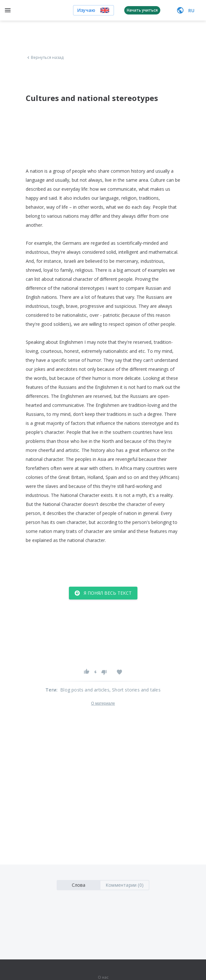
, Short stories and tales (135, 690)
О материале (103, 703)
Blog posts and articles (85, 690)
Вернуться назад (45, 58)
